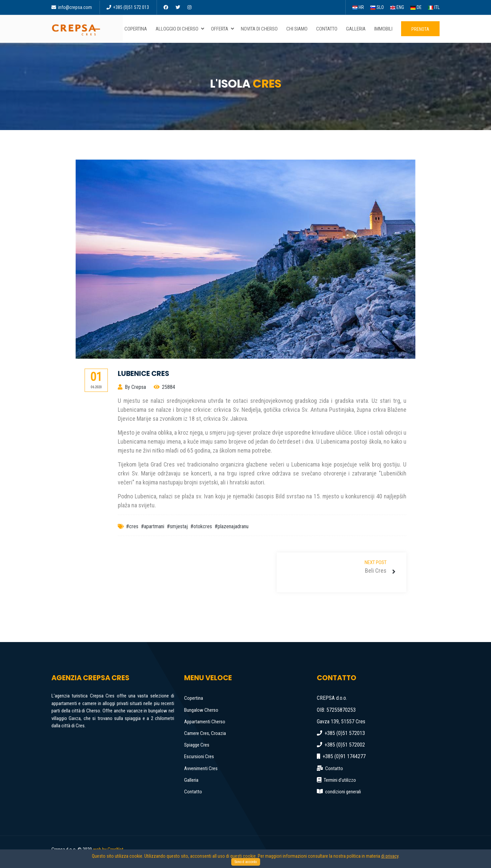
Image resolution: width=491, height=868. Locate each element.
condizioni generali (343, 792)
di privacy (390, 856)
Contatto (193, 792)
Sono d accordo (246, 862)
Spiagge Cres (197, 745)
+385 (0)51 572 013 (128, 7)
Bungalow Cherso (201, 710)
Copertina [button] (137, 29)
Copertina (194, 698)
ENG (397, 7)
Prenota (420, 29)
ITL (434, 7)
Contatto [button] (328, 29)
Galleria (191, 780)
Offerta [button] (223, 29)
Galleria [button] (357, 29)
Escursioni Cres (199, 757)
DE (416, 7)
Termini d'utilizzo (340, 780)
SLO (377, 7)
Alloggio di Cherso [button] (180, 29)
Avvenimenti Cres (201, 768)
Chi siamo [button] (298, 29)
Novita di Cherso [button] (261, 29)
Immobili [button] (385, 29)
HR (358, 7)
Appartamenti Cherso (205, 722)
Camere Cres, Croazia (205, 733)
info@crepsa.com (72, 7)
